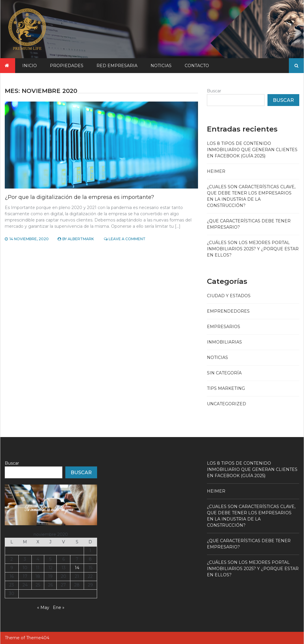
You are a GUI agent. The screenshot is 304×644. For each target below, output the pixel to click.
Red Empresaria (117, 66)
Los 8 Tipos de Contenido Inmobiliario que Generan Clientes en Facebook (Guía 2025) (252, 150)
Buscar (214, 91)
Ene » (59, 607)
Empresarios (224, 327)
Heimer (216, 171)
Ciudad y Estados (229, 296)
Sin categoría (224, 373)
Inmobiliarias (224, 342)
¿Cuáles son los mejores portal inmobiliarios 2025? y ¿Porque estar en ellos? (253, 249)
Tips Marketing (226, 388)
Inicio (30, 66)
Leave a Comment (127, 239)
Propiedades (67, 66)
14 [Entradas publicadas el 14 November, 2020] (77, 568)
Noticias (161, 66)
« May (43, 607)
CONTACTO (197, 66)
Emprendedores (228, 311)
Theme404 (38, 638)
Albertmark (81, 239)
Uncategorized (227, 404)
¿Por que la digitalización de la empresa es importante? (79, 197)
